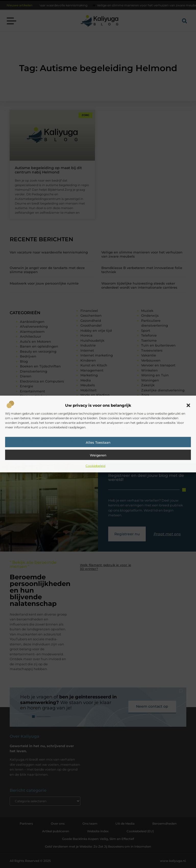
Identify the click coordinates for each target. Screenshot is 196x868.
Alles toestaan (98, 442)
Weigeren (98, 455)
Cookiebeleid (95, 465)
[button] (188, 405)
